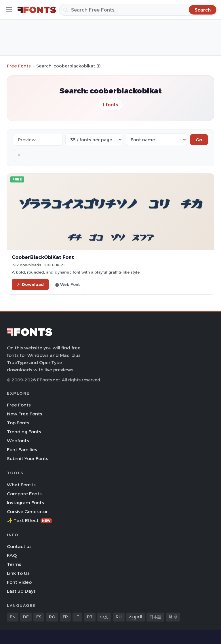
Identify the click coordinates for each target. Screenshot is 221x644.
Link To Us (18, 573)
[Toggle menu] (9, 10)
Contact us (19, 546)
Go (199, 140)
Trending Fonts (24, 432)
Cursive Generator (27, 512)
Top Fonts (18, 423)
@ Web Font (67, 285)
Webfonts (18, 441)
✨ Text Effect (29, 520)
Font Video (19, 582)
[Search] (138, 10)
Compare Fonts (24, 494)
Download (30, 285)
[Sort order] (156, 140)
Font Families (22, 450)
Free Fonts (19, 66)
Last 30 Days (21, 591)
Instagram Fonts (25, 503)
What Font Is (21, 485)
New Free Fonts (25, 414)
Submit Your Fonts (28, 458)
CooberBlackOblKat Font (43, 257)
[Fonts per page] (94, 140)
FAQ (12, 555)
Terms (14, 564)
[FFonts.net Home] (37, 10)
